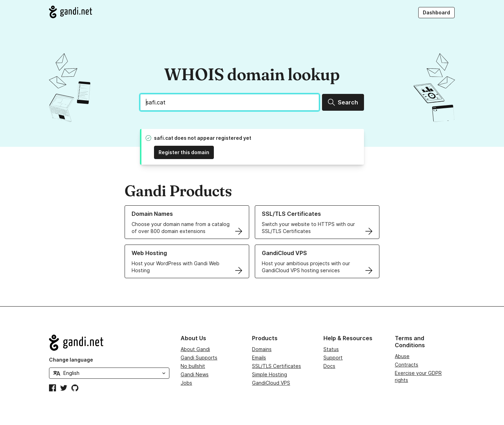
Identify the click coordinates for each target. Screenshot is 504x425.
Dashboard (436, 12)
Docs (329, 366)
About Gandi (195, 349)
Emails (259, 358)
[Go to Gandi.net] (71, 12)
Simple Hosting (269, 374)
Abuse (402, 356)
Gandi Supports (199, 358)
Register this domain (184, 152)
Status (331, 349)
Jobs (186, 383)
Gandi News (195, 374)
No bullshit (193, 366)
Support (333, 358)
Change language (71, 360)
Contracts (407, 365)
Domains (262, 349)
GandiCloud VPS (271, 383)
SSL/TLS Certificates (276, 366)
